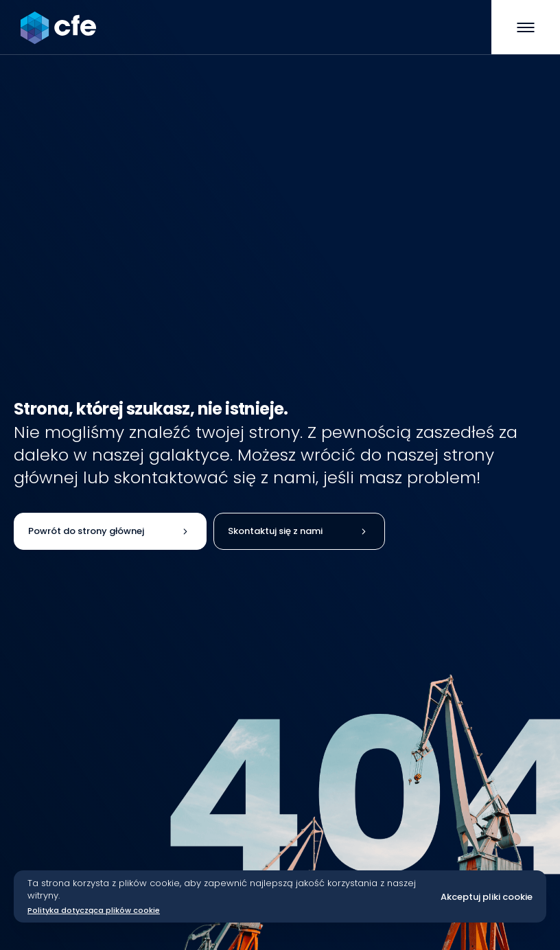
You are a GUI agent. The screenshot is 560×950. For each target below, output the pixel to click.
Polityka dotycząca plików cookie (94, 911)
